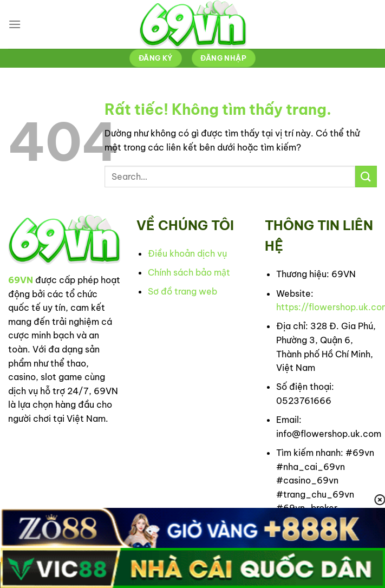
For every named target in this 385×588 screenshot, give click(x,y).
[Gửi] (366, 176)
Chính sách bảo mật (189, 272)
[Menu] (15, 24)
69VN (21, 280)
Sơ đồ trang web (182, 291)
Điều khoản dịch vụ (187, 253)
